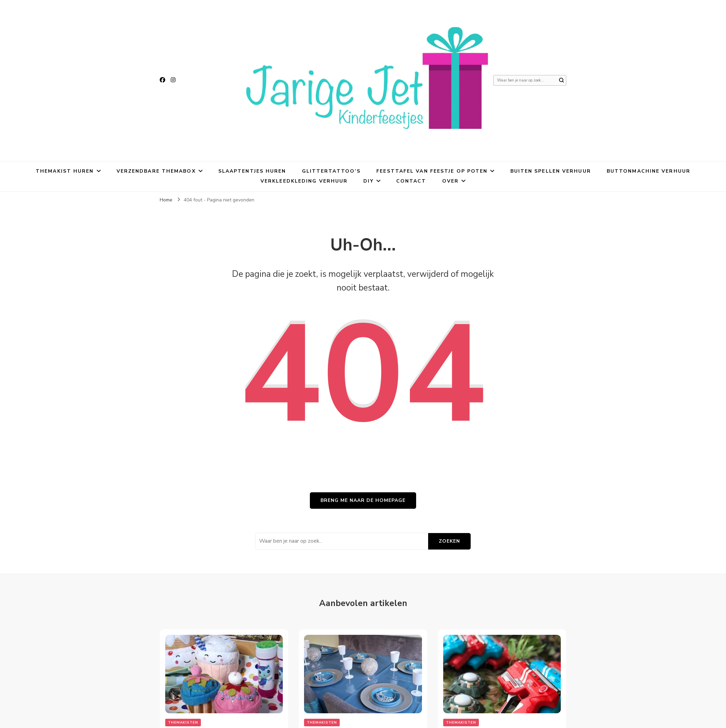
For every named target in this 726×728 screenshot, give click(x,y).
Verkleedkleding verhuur (304, 181)
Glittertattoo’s (331, 171)
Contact (411, 181)
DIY (368, 181)
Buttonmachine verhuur (649, 171)
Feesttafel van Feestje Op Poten (432, 171)
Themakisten (183, 723)
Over (450, 181)
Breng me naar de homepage (363, 500)
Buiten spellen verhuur (551, 171)
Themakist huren (65, 171)
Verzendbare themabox (156, 171)
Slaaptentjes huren (252, 171)
